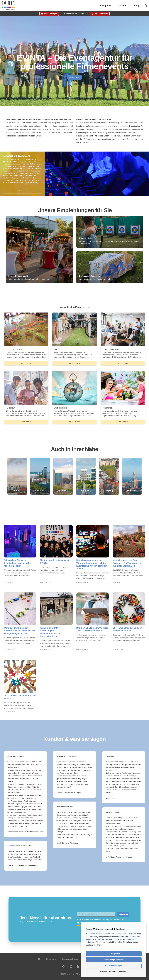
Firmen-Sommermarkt (18, 276)
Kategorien (107, 6)
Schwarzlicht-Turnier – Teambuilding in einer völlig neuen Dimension (18, 563)
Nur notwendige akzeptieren (114, 960)
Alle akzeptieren (114, 954)
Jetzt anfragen (75, 77)
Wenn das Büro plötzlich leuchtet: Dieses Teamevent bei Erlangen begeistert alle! (19, 631)
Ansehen (22, 191)
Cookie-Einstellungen (114, 966)
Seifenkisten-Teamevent (90, 276)
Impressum (123, 971)
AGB (39, 959)
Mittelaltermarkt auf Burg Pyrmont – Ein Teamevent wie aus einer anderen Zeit (127, 563)
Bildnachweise (51, 959)
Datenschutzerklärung (70, 959)
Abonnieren (123, 914)
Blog (136, 6)
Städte (124, 6)
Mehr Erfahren (29, 364)
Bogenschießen (86, 238)
